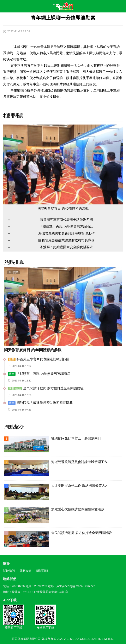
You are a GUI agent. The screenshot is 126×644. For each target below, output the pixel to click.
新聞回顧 (42, 571)
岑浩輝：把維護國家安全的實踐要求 (66, 247)
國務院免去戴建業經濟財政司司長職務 (66, 240)
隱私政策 (25, 571)
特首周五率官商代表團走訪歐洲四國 (66, 220)
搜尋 (111, 7)
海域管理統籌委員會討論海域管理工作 (66, 233)
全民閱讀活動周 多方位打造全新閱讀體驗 (46, 388)
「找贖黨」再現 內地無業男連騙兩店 (66, 227)
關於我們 (9, 571)
